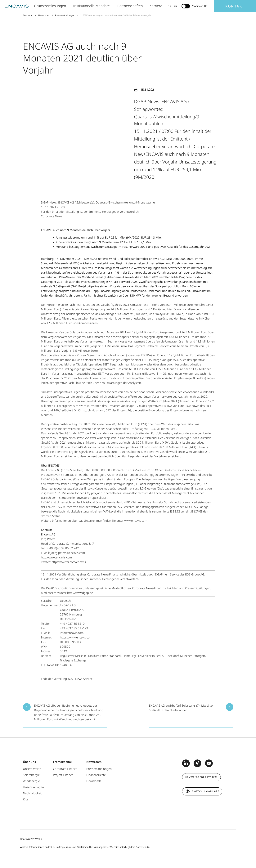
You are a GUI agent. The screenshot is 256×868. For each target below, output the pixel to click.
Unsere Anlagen (33, 787)
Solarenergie (31, 775)
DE (169, 6)
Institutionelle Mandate (92, 6)
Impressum (65, 847)
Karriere (156, 6)
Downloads (94, 781)
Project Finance (63, 775)
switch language (206, 791)
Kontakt (235, 6)
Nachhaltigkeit (32, 793)
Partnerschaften (131, 6)
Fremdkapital (62, 762)
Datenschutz (142, 847)
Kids (26, 799)
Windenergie (31, 781)
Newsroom (44, 15)
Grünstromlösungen (51, 6)
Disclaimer (82, 847)
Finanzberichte (96, 775)
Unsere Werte (32, 769)
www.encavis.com (136, 521)
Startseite (28, 15)
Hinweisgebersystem (201, 777)
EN (175, 6)
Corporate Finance (65, 769)
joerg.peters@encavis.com (68, 553)
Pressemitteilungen (65, 15)
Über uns (29, 762)
